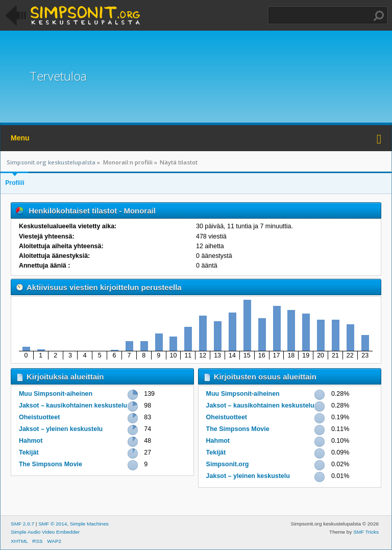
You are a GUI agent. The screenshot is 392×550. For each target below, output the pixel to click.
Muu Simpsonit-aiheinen (56, 394)
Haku (379, 16)
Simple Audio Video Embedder (45, 532)
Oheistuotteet (39, 417)
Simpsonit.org (228, 464)
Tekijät (29, 452)
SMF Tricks (366, 532)
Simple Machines (89, 524)
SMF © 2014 (53, 524)
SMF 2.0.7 (22, 524)
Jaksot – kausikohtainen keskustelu (73, 405)
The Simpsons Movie (51, 464)
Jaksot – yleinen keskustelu (61, 429)
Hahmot (31, 441)
